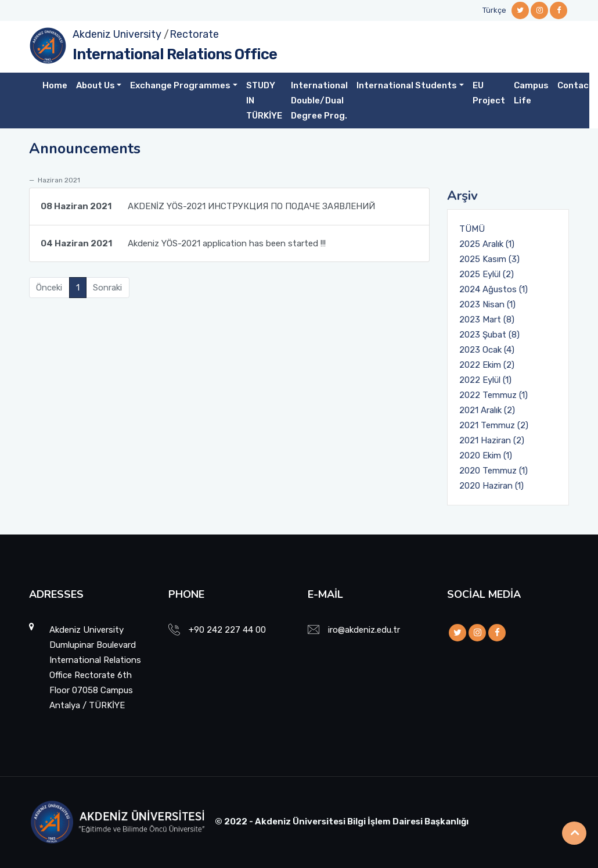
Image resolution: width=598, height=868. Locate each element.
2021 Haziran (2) (492, 440)
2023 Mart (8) (487, 320)
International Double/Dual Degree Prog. (319, 101)
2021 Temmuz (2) (494, 425)
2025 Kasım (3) (489, 259)
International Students (407, 85)
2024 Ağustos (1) (493, 289)
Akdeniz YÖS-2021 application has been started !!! (183, 243)
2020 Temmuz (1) (493, 471)
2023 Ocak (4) (487, 350)
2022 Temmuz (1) (493, 395)
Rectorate (194, 34)
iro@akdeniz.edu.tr (364, 630)
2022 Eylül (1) (485, 380)
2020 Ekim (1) (486, 455)
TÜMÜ (472, 229)
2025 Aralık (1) (487, 244)
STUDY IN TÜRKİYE (264, 101)
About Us (96, 85)
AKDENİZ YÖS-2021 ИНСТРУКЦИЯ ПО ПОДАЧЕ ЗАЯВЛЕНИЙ (208, 206)
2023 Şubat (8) (489, 335)
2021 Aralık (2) (487, 410)
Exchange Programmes (180, 85)
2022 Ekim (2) (487, 365)
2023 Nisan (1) (487, 304)
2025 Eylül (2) (487, 274)
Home (55, 85)
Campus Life (531, 93)
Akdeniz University (117, 34)
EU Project (489, 93)
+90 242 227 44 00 (227, 630)
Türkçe (494, 10)
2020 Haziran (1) (491, 486)
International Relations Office (175, 54)
